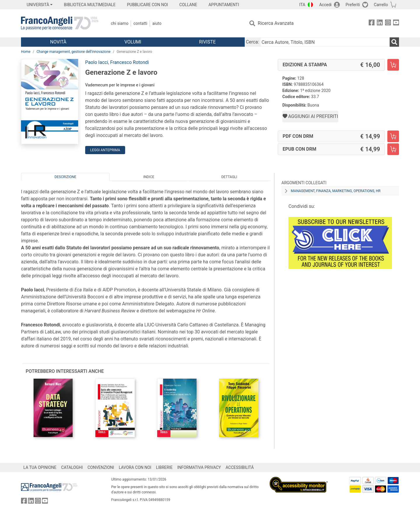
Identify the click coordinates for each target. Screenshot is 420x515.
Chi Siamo (120, 23)
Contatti (140, 23)
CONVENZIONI (101, 467)
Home (26, 52)
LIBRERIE (164, 467)
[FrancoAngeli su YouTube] (396, 24)
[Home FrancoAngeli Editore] (60, 23)
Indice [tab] (149, 177)
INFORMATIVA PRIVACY (199, 467)
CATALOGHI (72, 467)
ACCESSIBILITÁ (240, 467)
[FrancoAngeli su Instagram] (388, 24)
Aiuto (157, 23)
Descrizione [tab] (65, 177)
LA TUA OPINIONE (40, 467)
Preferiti (353, 5)
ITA (302, 5)
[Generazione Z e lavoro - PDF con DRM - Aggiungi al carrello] (393, 136)
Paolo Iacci (97, 62)
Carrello (381, 5)
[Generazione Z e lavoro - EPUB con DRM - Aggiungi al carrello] (393, 149)
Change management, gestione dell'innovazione (73, 52)
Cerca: (252, 42)
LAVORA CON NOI (135, 467)
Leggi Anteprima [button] (105, 150)
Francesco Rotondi (130, 62)
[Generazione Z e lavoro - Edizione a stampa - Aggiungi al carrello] (393, 65)
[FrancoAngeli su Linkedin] (380, 24)
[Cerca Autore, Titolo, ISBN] (325, 42)
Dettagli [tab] (229, 177)
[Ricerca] (394, 42)
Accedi (325, 5)
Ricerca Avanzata (276, 23)
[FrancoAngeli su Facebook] (372, 24)
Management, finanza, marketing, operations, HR (336, 191)
